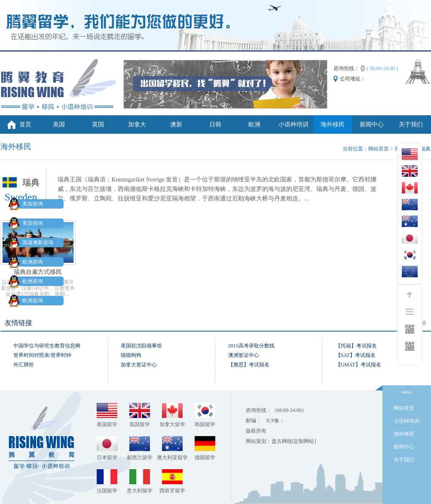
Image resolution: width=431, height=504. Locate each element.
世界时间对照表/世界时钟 (42, 355)
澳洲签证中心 (244, 355)
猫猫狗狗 (131, 355)
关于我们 (411, 124)
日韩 (215, 124)
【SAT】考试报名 (356, 355)
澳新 (176, 124)
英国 (98, 124)
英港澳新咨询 (33, 243)
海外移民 (333, 124)
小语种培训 (293, 124)
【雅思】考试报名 (249, 365)
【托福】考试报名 (356, 346)
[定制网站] (304, 441)
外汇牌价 (24, 365)
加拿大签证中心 (139, 365)
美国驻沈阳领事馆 (141, 346)
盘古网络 (282, 441)
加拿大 (137, 124)
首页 (25, 124)
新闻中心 (372, 124)
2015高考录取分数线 (251, 346)
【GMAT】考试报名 (358, 365)
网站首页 (379, 149)
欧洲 (254, 124)
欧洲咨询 (28, 262)
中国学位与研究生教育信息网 (47, 346)
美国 (59, 124)
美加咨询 (28, 204)
